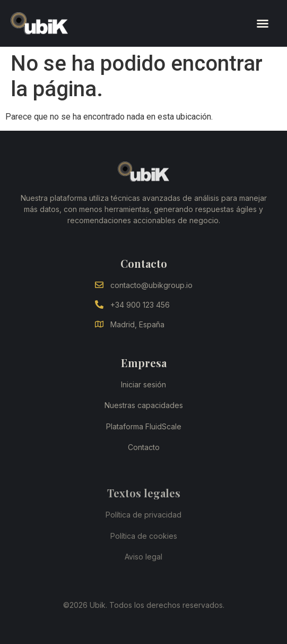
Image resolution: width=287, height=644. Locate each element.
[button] (263, 23)
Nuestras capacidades (144, 405)
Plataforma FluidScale (144, 426)
